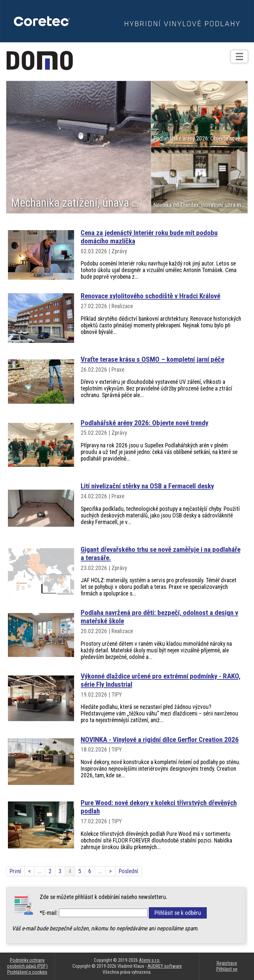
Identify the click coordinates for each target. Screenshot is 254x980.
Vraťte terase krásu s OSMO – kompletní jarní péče (152, 359)
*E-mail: (49, 913)
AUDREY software (165, 966)
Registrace (227, 963)
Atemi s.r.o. (150, 960)
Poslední (128, 871)
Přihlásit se (227, 969)
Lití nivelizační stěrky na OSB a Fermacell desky (147, 486)
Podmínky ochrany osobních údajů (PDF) (27, 963)
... (40, 871)
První (15, 871)
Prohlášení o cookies (27, 972)
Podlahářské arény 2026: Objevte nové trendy (145, 423)
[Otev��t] (239, 57)
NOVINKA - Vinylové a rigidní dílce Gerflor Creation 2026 (160, 739)
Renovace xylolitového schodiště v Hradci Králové (150, 296)
